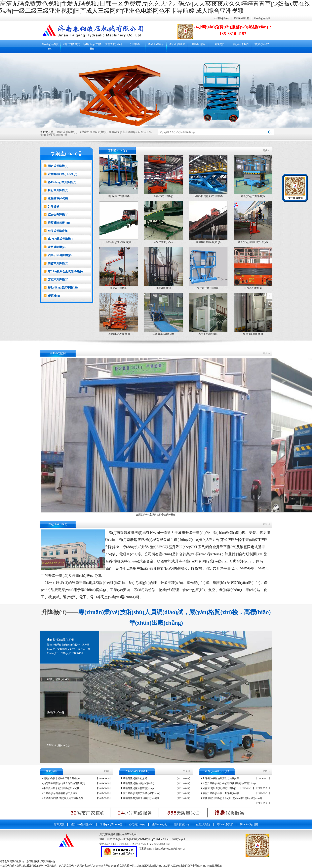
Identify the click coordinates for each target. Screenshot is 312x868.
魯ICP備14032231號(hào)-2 (170, 849)
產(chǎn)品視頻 (177, 44)
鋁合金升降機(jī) (56, 215)
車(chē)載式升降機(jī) (59, 239)
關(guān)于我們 (241, 44)
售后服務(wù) (181, 824)
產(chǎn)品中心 (156, 44)
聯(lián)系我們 (242, 18)
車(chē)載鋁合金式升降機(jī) (63, 271)
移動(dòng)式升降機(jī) (93, 46)
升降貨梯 (135, 44)
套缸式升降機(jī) (56, 279)
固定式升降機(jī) (71, 44)
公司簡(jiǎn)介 (222, 18)
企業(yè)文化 (159, 824)
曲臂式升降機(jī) (56, 263)
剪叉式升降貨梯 (56, 231)
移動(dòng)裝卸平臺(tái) (61, 287)
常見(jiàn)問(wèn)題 (111, 824)
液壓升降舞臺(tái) (57, 223)
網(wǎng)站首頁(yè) (50, 46)
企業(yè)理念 (203, 824)
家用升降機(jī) (55, 247)
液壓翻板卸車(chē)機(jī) (93, 132)
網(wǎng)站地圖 (262, 18)
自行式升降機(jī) (56, 190)
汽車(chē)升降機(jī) (58, 255)
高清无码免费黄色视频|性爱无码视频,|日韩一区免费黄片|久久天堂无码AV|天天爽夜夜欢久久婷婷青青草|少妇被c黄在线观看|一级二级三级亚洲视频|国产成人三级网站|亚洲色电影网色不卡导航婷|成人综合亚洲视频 (111, 866)
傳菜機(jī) (52, 296)
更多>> (267, 150)
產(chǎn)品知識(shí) (82, 824)
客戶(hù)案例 (198, 44)
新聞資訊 (219, 44)
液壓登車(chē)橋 (114, 44)
